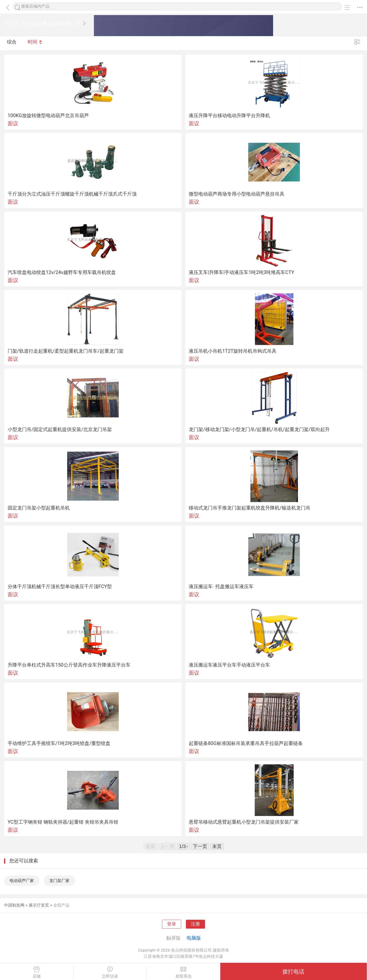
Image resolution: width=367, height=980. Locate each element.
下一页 (200, 846)
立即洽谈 (110, 973)
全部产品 (61, 905)
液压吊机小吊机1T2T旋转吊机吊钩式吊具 (233, 351)
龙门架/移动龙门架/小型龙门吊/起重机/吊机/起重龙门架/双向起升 (259, 429)
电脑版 (194, 938)
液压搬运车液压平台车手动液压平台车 (229, 665)
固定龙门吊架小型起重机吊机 (39, 508)
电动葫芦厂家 (22, 881)
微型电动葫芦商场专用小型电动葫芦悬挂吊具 (237, 194)
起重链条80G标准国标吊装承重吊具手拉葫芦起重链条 (246, 743)
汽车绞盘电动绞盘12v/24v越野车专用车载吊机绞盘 (62, 272)
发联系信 (183, 973)
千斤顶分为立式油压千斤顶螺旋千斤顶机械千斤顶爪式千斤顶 (72, 194)
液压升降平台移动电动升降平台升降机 (229, 115)
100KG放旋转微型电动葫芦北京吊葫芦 (48, 115)
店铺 (37, 973)
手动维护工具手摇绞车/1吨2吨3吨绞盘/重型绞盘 (59, 743)
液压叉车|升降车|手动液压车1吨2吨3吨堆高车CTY (241, 272)
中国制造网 (14, 905)
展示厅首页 (39, 905)
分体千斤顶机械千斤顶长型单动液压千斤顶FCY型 (60, 586)
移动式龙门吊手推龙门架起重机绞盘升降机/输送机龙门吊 (249, 508)
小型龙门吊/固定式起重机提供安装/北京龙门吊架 (60, 429)
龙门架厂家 (59, 881)
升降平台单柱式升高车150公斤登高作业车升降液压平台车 (69, 665)
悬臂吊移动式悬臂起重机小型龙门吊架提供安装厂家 (244, 822)
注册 (195, 924)
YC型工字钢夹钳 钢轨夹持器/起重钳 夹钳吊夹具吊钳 (63, 822)
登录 (172, 924)
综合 (12, 43)
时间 (35, 43)
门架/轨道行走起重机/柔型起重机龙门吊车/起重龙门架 (66, 351)
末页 (217, 846)
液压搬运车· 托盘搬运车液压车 (221, 586)
